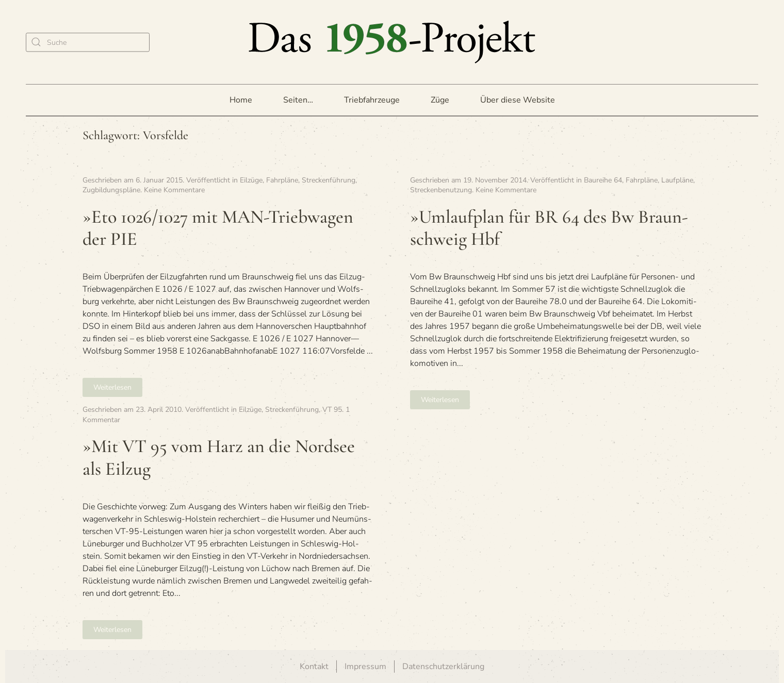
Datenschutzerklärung (443, 667)
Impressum (365, 667)
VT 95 (332, 410)
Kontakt (314, 667)
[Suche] (88, 42)
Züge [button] (440, 100)
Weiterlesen (112, 387)
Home (241, 100)
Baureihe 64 (603, 180)
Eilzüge (251, 180)
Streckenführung (329, 180)
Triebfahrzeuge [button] (372, 100)
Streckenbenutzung (441, 190)
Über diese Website (518, 100)
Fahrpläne (282, 180)
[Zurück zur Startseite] (392, 42)
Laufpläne (677, 180)
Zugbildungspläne (111, 190)
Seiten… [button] (298, 100)
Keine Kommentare (174, 190)
